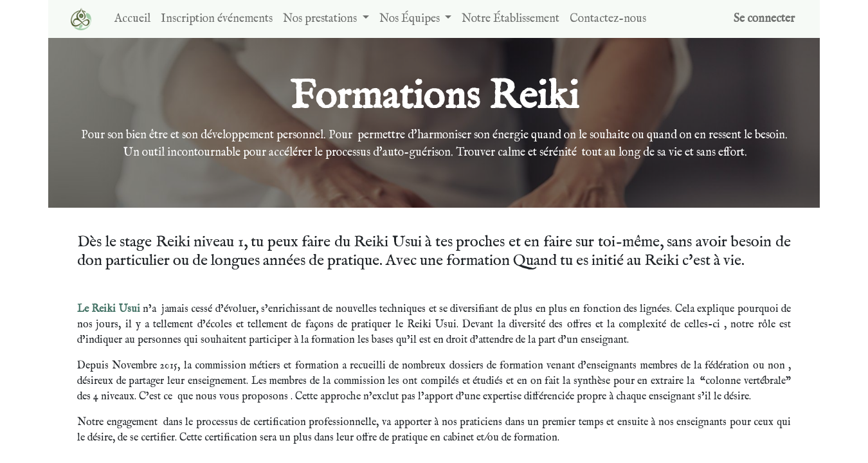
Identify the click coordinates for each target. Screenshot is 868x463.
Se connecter (764, 19)
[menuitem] (132, 19)
